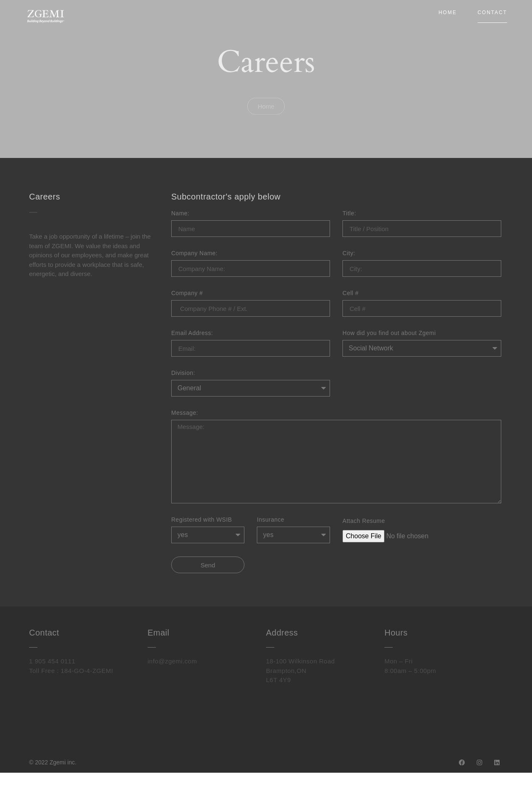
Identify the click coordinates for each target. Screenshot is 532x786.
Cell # (351, 293)
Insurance (271, 520)
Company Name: (195, 253)
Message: (185, 413)
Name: (180, 213)
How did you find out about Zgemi (389, 333)
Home (448, 12)
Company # (187, 293)
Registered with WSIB (202, 520)
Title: (349, 213)
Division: (183, 373)
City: (349, 253)
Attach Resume (364, 521)
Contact (492, 12)
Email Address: (192, 333)
